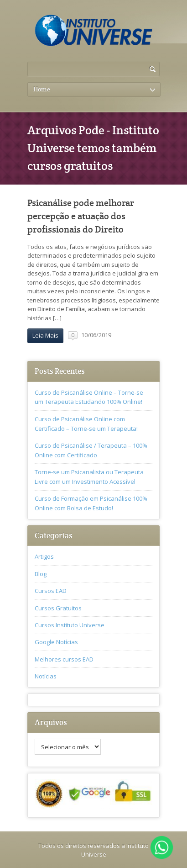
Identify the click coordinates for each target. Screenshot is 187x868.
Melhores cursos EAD (64, 659)
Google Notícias (56, 642)
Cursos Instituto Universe (70, 625)
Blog (41, 574)
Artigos (44, 556)
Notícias (46, 676)
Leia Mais (45, 335)
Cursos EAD (51, 591)
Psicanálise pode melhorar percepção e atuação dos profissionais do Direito (81, 217)
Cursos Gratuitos (58, 608)
